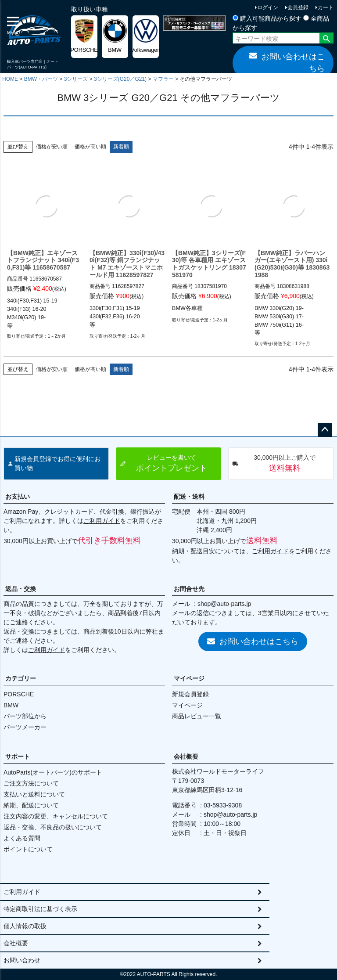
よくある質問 (22, 838)
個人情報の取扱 (25, 926)
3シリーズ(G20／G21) (120, 79)
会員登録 (298, 7)
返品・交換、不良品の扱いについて (53, 827)
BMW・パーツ (41, 79)
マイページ (189, 678)
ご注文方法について (31, 783)
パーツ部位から (25, 716)
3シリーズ (76, 79)
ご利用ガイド (102, 521)
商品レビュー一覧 (197, 716)
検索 (326, 39)
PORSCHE (19, 694)
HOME (10, 79)
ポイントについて (28, 849)
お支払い (18, 497)
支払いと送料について (34, 794)
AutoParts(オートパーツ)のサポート (53, 772)
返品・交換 (21, 589)
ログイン (268, 7)
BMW (11, 705)
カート (326, 7)
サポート (18, 757)
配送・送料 (189, 497)
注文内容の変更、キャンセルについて (56, 816)
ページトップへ (325, 430)
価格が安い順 (52, 147)
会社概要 (186, 757)
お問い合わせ (22, 960)
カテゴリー (21, 678)
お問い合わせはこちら (287, 62)
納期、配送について (31, 805)
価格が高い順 (90, 147)
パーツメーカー (25, 727)
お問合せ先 (189, 589)
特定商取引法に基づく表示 (40, 909)
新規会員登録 (190, 694)
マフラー (163, 79)
